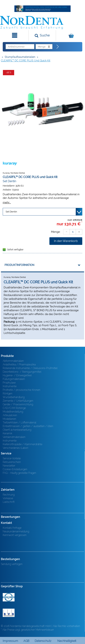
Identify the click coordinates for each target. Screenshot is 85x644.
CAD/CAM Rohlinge (14, 408)
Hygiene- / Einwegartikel (17, 375)
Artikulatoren (10, 415)
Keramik (7, 433)
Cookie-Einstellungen (15, 469)
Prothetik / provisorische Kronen (22, 390)
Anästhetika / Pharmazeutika (19, 365)
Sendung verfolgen (12, 564)
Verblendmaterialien (14, 437)
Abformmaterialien (13, 361)
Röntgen (8, 394)
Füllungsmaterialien (14, 379)
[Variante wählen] (42, 212)
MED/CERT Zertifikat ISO (9, 597)
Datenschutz (43, 641)
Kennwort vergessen (15, 535)
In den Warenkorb (66, 241)
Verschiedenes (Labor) (15, 448)
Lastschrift (9, 502)
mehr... (7, 202)
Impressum (10, 641)
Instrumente (10, 386)
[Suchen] (42, 36)
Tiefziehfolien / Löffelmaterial (19, 423)
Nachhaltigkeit (67, 641)
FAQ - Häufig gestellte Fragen (19, 473)
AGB (26, 641)
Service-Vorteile (12, 458)
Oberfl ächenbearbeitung (17, 430)
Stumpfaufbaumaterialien (20, 57)
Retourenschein (12, 462)
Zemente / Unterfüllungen (18, 401)
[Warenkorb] (70, 36)
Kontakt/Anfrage (12, 528)
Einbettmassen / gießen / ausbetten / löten (28, 426)
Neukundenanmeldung (16, 531)
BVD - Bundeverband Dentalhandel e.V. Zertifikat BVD (9, 613)
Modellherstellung (13, 412)
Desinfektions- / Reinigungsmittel (22, 372)
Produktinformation (19, 265)
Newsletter (9, 466)
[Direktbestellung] (58, 47)
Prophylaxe (9, 383)
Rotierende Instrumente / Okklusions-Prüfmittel (30, 368)
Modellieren (9, 419)
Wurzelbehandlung (14, 397)
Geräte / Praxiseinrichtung (18, 404)
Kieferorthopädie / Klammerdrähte (23, 444)
